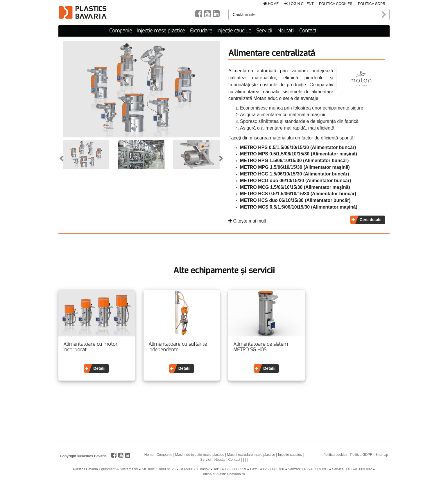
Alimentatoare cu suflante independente (178, 347)
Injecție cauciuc (234, 31)
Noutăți (286, 31)
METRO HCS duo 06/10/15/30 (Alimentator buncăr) (295, 200)
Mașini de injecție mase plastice (200, 455)
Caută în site (384, 15)
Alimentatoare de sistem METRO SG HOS (261, 347)
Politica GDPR (372, 4)
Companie (121, 31)
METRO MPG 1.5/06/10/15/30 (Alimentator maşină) (295, 167)
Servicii (264, 31)
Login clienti (300, 4)
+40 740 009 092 (359, 469)
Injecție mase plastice (161, 31)
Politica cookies (336, 4)
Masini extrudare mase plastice (251, 455)
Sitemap (382, 455)
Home (271, 4)
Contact (308, 31)
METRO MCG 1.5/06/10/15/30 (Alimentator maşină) (295, 187)
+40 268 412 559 (233, 469)
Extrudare (201, 31)
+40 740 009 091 (315, 469)
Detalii (99, 368)
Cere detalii (371, 220)
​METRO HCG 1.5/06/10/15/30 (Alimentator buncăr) (294, 174)
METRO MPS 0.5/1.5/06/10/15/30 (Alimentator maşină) (299, 154)
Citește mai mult (247, 221)
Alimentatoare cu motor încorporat (91, 347)
